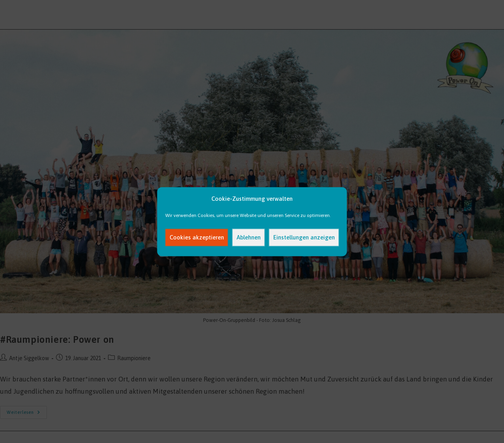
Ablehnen (249, 237)
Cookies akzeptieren (197, 237)
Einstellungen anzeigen (304, 237)
